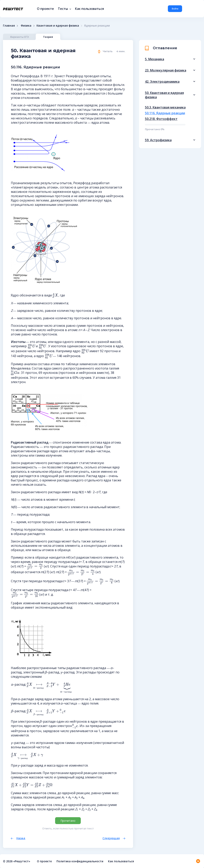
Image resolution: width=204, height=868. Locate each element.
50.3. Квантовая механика (165, 107)
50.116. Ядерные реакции (165, 113)
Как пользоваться (89, 9)
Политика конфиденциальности (80, 861)
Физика (26, 26)
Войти (175, 9)
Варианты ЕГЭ (20, 37)
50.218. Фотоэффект (161, 119)
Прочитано (68, 821)
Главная (9, 26)
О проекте (45, 9)
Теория (49, 37)
